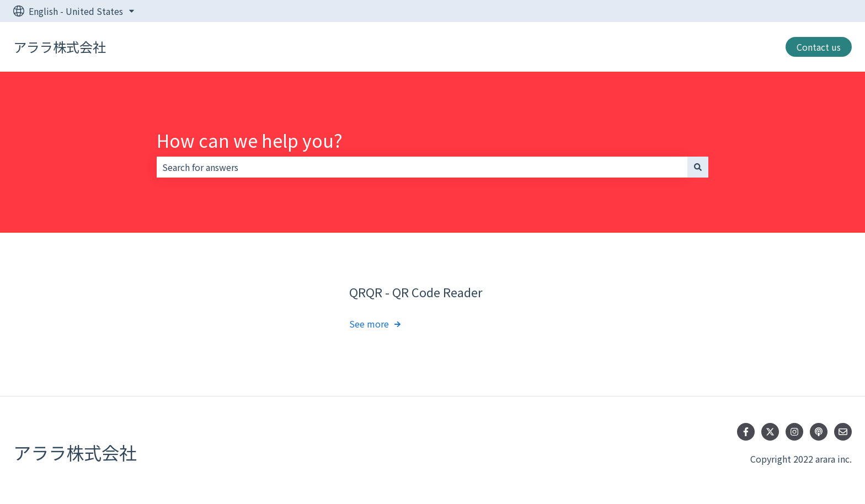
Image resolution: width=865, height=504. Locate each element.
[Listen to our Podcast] (819, 432)
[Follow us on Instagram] (794, 432)
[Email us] (843, 432)
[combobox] (422, 167)
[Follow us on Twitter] (770, 432)
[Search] (698, 167)
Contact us (819, 47)
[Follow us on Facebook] (746, 432)
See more (369, 324)
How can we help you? (250, 140)
